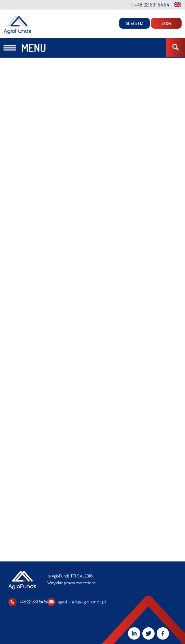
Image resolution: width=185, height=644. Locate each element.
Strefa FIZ (134, 23)
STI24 (166, 23)
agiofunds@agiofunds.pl (82, 602)
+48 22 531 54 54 (34, 602)
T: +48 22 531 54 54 (150, 5)
